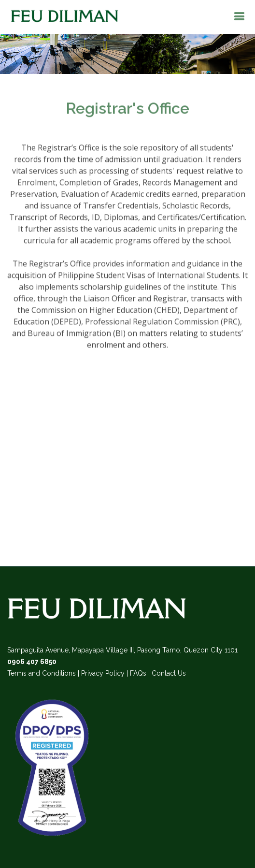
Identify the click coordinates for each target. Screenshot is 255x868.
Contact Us (169, 673)
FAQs (138, 673)
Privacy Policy (103, 673)
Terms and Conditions (42, 673)
